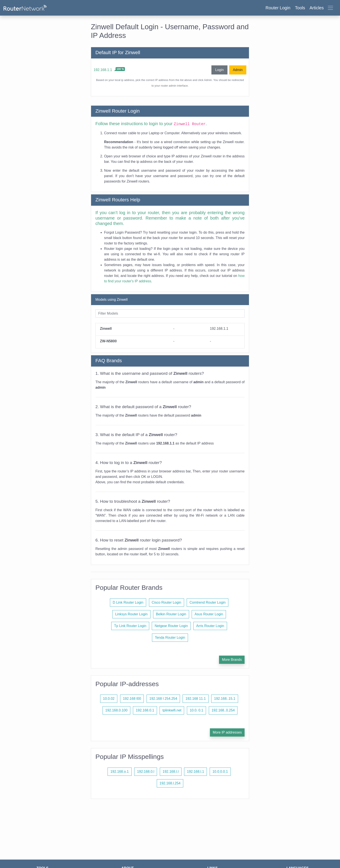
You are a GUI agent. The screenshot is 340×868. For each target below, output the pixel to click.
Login (219, 70)
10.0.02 (109, 699)
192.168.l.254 (170, 783)
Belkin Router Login (171, 614)
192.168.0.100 (116, 710)
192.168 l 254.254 (163, 699)
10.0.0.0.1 (220, 772)
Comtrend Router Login (208, 602)
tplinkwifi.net (172, 710)
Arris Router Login (210, 626)
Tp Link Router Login (130, 626)
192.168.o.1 (120, 772)
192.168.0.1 (145, 710)
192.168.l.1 (195, 772)
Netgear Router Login (171, 626)
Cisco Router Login (167, 602)
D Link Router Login (128, 602)
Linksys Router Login (131, 614)
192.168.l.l (171, 772)
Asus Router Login (209, 614)
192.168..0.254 (223, 710)
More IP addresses (227, 732)
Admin (238, 70)
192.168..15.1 (225, 699)
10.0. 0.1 (196, 710)
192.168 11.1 (195, 699)
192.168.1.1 (103, 70)
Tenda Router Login (170, 638)
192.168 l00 (132, 699)
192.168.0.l (146, 772)
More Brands (232, 660)
